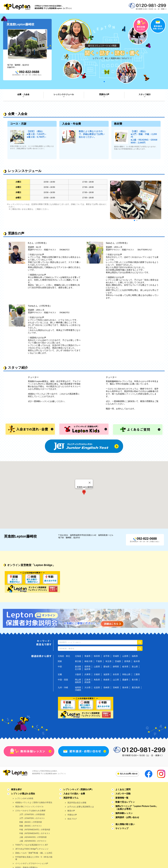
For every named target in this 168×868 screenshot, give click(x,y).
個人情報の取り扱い (125, 824)
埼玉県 (108, 661)
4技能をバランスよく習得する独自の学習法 (34, 802)
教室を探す (17, 789)
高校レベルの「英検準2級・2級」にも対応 (34, 853)
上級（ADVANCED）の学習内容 (33, 837)
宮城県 (116, 656)
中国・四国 (63, 680)
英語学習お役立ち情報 (77, 803)
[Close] (90, 483)
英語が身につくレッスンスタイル (29, 806)
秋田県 (97, 656)
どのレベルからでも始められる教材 (30, 811)
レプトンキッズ (78, 789)
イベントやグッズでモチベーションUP (32, 863)
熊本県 (125, 687)
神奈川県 (88, 661)
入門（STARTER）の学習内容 (32, 814)
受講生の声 (104, 94)
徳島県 (78, 682)
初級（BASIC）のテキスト (31, 826)
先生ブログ (72, 819)
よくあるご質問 (123, 789)
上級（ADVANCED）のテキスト (33, 841)
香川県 (135, 680)
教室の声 (71, 811)
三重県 (137, 674)
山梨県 (97, 667)
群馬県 (127, 661)
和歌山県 (126, 674)
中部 (60, 667)
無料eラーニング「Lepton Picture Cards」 (137, 808)
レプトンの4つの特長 (24, 798)
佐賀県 (97, 687)
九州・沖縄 (63, 687)
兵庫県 (87, 674)
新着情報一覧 (122, 798)
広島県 (87, 680)
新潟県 (78, 667)
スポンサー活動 (123, 794)
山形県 (125, 656)
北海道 (78, 656)
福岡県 (78, 687)
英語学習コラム (71, 798)
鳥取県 (97, 680)
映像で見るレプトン (125, 802)
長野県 (87, 667)
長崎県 (106, 687)
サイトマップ (122, 828)
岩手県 (106, 656)
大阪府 (78, 674)
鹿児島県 (136, 687)
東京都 (78, 661)
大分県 (87, 687)
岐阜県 (125, 667)
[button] (84, 492)
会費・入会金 (23, 94)
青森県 (87, 656)
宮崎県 (116, 687)
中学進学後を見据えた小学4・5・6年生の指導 (34, 858)
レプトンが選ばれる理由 (23, 794)
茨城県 (118, 661)
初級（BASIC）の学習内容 (31, 822)
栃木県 (137, 661)
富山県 (135, 667)
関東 (60, 661)
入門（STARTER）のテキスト (32, 818)
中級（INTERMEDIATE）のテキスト (35, 833)
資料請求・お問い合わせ (127, 817)
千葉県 (99, 661)
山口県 (116, 680)
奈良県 (116, 674)
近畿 (60, 674)
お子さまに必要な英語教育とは (81, 807)
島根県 (106, 680)
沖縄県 (78, 690)
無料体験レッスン (124, 813)
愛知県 (106, 667)
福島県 (135, 656)
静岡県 (116, 667)
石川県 (78, 669)
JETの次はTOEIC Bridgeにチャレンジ (32, 849)
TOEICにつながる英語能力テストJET (32, 845)
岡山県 (78, 680)
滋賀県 (106, 674)
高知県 (87, 682)
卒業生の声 (72, 815)
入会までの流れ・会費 (74, 794)
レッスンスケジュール (64, 94)
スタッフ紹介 (145, 94)
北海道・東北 (64, 656)
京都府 (97, 674)
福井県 (87, 669)
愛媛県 (125, 680)
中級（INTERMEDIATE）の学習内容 (35, 830)
